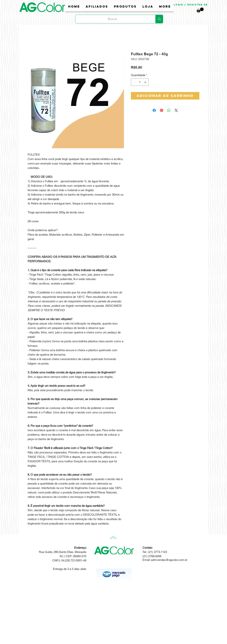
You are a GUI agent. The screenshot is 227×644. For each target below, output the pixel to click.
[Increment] (146, 82)
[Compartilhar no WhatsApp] (169, 110)
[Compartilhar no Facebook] (154, 110)
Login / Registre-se (191, 5)
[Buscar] (113, 19)
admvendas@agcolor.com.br (169, 560)
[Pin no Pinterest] (162, 110)
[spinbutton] (140, 82)
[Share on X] (176, 110)
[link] (200, 10)
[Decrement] (134, 82)
